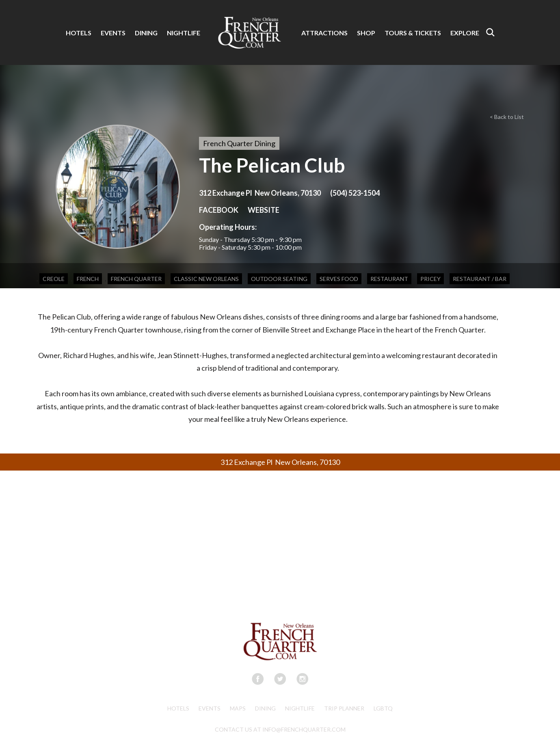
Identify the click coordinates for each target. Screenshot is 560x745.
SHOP (366, 33)
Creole (54, 279)
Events (210, 708)
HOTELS (79, 33)
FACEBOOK (219, 210)
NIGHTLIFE (184, 33)
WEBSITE (264, 210)
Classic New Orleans (206, 279)
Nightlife (300, 708)
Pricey (430, 279)
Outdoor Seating (279, 279)
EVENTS (113, 33)
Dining (265, 708)
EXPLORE (465, 33)
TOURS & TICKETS (413, 33)
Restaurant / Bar (480, 279)
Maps (238, 708)
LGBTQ (383, 708)
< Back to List (507, 117)
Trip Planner (344, 708)
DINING (146, 33)
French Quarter (136, 279)
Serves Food (339, 279)
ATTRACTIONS (324, 33)
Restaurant (389, 279)
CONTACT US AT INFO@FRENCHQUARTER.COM (280, 729)
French (88, 279)
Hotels (178, 708)
